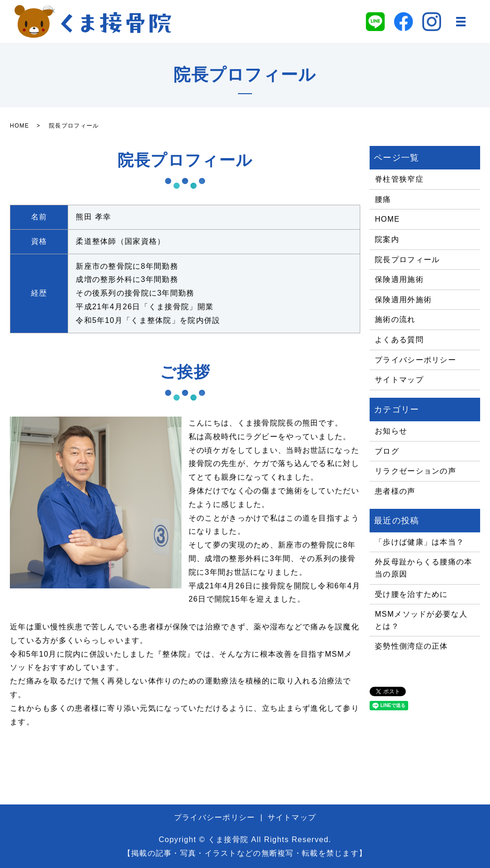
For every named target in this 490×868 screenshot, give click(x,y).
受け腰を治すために (411, 594)
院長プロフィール (407, 260)
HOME (20, 126)
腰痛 (383, 199)
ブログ (387, 451)
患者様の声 (395, 491)
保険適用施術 (399, 279)
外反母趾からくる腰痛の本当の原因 (423, 568)
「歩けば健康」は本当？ (419, 542)
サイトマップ (399, 380)
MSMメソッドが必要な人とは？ (421, 620)
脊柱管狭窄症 (399, 179)
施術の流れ (395, 319)
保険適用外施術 (403, 300)
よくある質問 (399, 340)
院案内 (387, 239)
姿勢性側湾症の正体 (411, 646)
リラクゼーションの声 (415, 471)
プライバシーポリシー (415, 360)
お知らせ (391, 431)
